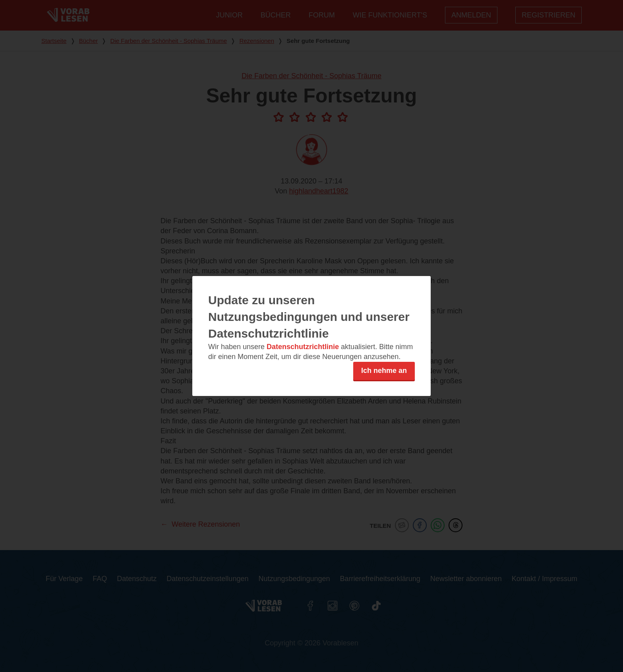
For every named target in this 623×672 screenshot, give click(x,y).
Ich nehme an (384, 371)
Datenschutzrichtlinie (303, 347)
